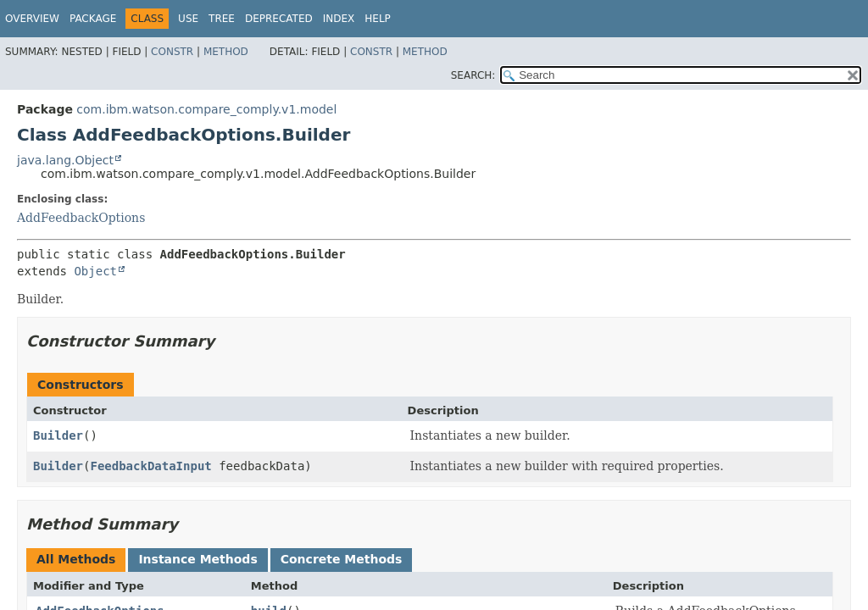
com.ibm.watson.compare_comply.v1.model (206, 109)
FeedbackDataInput (150, 466)
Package (93, 19)
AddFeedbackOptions (81, 218)
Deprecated (279, 19)
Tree (222, 19)
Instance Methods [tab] (198, 559)
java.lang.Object (65, 160)
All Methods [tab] (76, 559)
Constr (172, 52)
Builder (58, 435)
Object (95, 271)
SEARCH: (473, 75)
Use (188, 19)
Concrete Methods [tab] (342, 559)
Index (339, 19)
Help (378, 19)
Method (226, 52)
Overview (32, 19)
